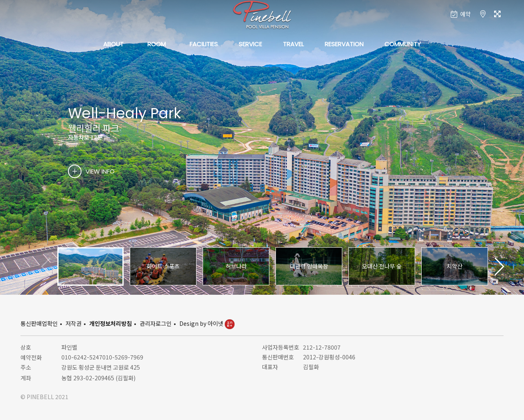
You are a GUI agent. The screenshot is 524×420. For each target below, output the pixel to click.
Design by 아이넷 (207, 323)
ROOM (157, 44)
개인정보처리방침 (111, 323)
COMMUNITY (403, 44)
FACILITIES (204, 44)
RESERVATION (344, 44)
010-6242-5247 (82, 357)
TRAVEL (293, 44)
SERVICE (250, 44)
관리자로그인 (156, 323)
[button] (499, 266)
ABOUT (113, 44)
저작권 (73, 323)
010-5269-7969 (123, 357)
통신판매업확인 (39, 323)
